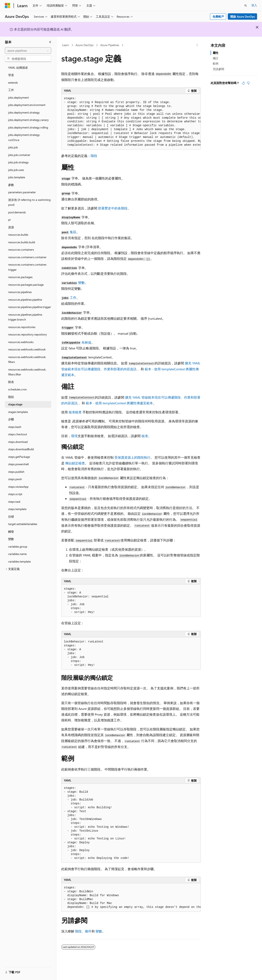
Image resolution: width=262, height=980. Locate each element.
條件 (88, 931)
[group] (131, 122)
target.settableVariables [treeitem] (23, 524)
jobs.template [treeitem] (17, 177)
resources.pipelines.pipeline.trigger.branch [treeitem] (25, 317)
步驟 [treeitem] (11, 419)
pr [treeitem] (10, 220)
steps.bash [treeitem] (15, 427)
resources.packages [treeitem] (20, 277)
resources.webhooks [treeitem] (21, 342)
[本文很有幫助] (243, 83)
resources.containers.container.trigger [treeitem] (28, 267)
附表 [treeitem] (11, 382)
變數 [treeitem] (11, 539)
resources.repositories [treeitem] (22, 327)
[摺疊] (50, 42)
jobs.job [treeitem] (13, 147)
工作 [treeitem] (11, 90)
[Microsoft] (8, 6)
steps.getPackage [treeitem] (19, 457)
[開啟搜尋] (246, 6)
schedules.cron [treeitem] (18, 389)
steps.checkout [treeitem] (18, 434)
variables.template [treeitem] (19, 561)
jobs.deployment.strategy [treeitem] (24, 112)
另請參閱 (218, 69)
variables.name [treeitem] (17, 554)
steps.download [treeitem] (18, 442)
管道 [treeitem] (11, 75)
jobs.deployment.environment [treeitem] (27, 105)
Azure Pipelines (110, 45)
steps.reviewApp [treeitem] (18, 487)
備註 (216, 58)
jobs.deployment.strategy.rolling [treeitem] (28, 127)
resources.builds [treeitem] (18, 235)
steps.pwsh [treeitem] (15, 479)
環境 (74, 436)
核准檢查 (75, 412)
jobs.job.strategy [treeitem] (18, 162)
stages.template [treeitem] (18, 412)
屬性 (216, 53)
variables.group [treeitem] (18, 546)
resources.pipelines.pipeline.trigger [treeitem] (30, 307)
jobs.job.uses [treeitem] (16, 170)
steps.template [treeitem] (17, 509)
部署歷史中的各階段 (113, 208)
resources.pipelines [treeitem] (20, 292)
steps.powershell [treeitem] (18, 464)
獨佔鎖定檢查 (75, 463)
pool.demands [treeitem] (17, 212)
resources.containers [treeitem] (21, 250)
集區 (73, 232)
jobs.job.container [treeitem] (19, 155)
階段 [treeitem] (11, 397)
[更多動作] (197, 45)
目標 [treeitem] (11, 517)
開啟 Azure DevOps (243, 16)
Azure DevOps (85, 45)
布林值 (86, 342)
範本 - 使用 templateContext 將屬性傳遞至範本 (119, 403)
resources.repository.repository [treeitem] (28, 334)
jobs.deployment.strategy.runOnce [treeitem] (24, 137)
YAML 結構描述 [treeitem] (18, 68)
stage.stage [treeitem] (15, 404)
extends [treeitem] (13, 82)
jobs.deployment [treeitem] (19, 97)
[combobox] (28, 51)
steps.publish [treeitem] (16, 472)
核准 (145, 436)
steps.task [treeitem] (14, 502)
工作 (73, 297)
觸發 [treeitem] (11, 531)
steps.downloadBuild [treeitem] (21, 449)
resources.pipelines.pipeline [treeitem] (25, 300)
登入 (254, 5)
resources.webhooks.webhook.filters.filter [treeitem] (27, 372)
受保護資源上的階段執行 (132, 457)
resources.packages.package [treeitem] (26, 285)
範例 (216, 63)
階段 (94, 156)
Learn (65, 45)
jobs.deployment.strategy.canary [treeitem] (28, 120)
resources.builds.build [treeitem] (22, 242)
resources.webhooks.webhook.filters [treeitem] (27, 359)
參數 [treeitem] (11, 185)
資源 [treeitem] (11, 227)
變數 (81, 283)
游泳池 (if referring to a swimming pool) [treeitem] (29, 202)
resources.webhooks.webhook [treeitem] (27, 349)
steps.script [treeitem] (15, 494)
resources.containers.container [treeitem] (27, 257)
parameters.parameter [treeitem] (22, 192)
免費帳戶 (218, 16)
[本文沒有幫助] (248, 83)
